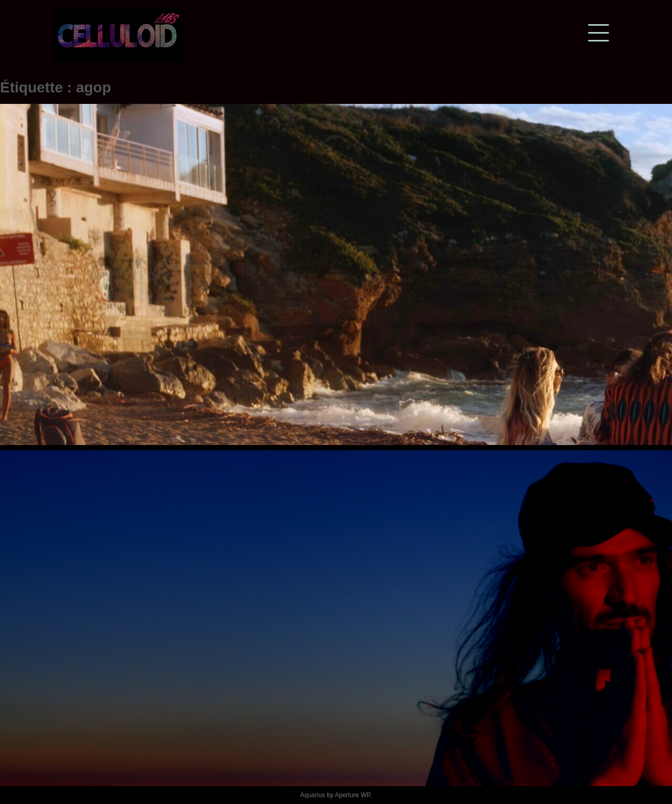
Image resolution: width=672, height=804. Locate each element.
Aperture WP (353, 795)
